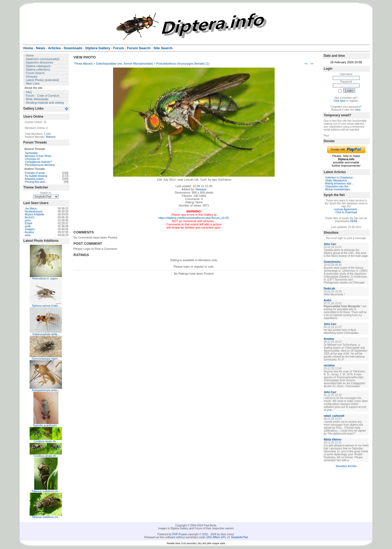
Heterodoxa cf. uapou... (46, 279)
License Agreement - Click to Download (346, 211)
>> (312, 64)
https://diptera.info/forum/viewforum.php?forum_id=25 (194, 218)
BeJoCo (30, 217)
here (358, 110)
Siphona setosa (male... (46, 306)
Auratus (29, 232)
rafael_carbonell (334, 416)
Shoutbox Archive (346, 466)
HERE (354, 221)
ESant (28, 223)
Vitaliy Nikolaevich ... (338, 181)
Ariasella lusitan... (35, 179)
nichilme (329, 366)
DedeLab (329, 289)
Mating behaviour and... (339, 183)
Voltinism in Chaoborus (339, 178)
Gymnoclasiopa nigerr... (46, 359)
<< (306, 64)
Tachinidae (31, 153)
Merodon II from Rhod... (39, 156)
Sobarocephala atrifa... (46, 334)
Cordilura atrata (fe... (46, 441)
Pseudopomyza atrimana (40, 165)
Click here (339, 101)
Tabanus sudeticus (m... (46, 491)
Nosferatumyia (33, 211)
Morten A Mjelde (34, 214)
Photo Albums (84, 64)
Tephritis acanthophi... (46, 426)
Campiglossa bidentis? (38, 162)
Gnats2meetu (332, 262)
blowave (201, 189)
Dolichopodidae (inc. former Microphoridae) (125, 64)
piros (28, 220)
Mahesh (51, 137)
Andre (328, 300)
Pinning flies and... (36, 182)
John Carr (330, 244)
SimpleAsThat (239, 537)
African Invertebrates (337, 189)
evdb (28, 226)
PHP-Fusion (180, 534)
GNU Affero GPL (216, 537)
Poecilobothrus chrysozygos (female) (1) (183, 64)
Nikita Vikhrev (332, 440)
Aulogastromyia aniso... (46, 390)
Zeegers (30, 229)
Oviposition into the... (338, 186)
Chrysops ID (32, 159)
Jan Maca (31, 209)
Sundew (329, 339)
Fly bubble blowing (36, 176)
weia (28, 235)
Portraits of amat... (36, 173)
